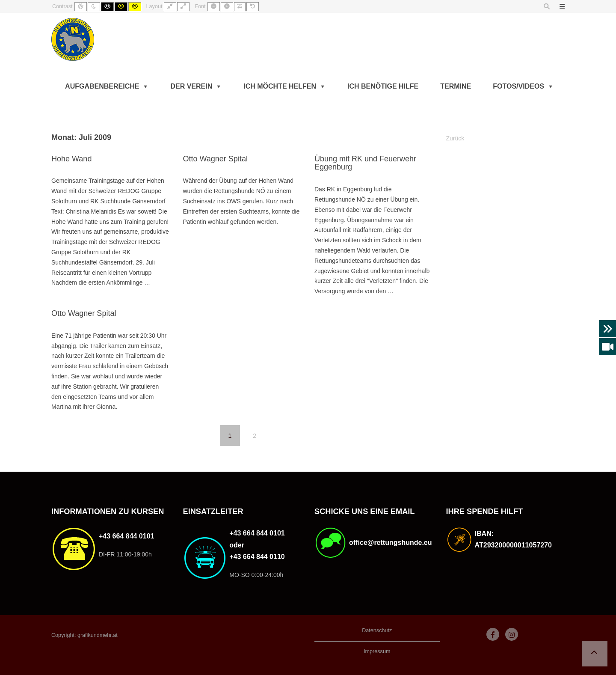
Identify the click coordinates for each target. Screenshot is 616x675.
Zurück (455, 138)
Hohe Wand (71, 159)
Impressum (377, 651)
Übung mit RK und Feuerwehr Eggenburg (365, 163)
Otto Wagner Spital (215, 159)
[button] (595, 654)
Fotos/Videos (518, 86)
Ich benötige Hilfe (383, 86)
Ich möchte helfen (280, 86)
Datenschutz (377, 630)
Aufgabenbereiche (102, 86)
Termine (456, 86)
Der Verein (191, 86)
